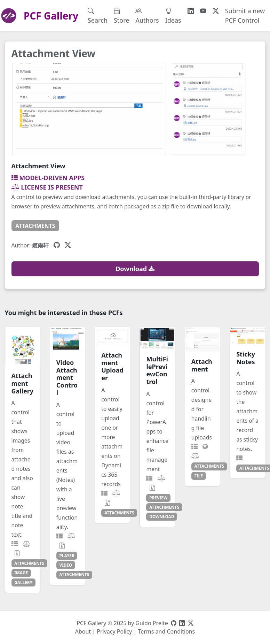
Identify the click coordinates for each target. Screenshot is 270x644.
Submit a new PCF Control (245, 16)
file (199, 476)
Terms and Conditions (166, 631)
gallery (23, 582)
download (162, 516)
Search (98, 16)
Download (135, 269)
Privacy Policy (114, 631)
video (66, 565)
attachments (35, 226)
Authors (147, 16)
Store (122, 16)
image (21, 573)
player (67, 555)
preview (158, 498)
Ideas (173, 16)
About (83, 631)
